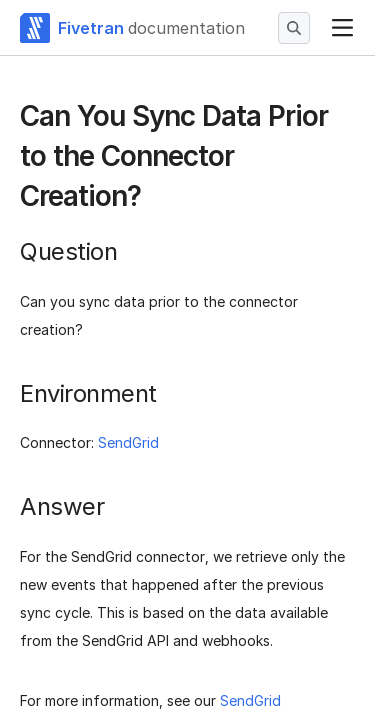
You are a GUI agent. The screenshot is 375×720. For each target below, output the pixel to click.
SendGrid (128, 442)
